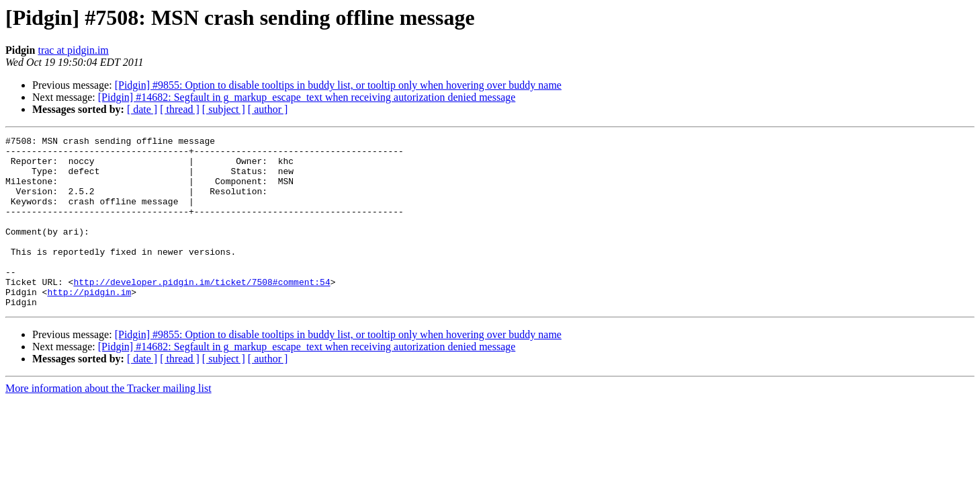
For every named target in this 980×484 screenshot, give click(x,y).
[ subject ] (224, 109)
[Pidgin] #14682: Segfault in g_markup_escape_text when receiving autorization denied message (307, 97)
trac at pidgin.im (73, 50)
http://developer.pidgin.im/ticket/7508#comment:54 (202, 312)
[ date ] (142, 109)
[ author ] (268, 109)
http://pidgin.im (89, 324)
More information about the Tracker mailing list (108, 422)
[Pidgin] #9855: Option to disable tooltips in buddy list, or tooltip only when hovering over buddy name (338, 85)
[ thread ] (180, 109)
